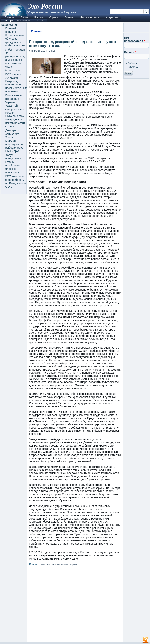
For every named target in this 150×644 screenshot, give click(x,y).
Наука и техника (90, 17)
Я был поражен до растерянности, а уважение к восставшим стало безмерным (15, 60)
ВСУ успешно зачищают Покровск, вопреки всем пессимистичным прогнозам (16, 83)
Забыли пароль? (133, 65)
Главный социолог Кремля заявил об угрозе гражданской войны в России (15, 37)
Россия (39, 17)
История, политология (17, 20)
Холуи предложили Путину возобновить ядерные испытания (13, 164)
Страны (54, 17)
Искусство (112, 17)
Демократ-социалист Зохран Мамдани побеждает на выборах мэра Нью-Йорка (14, 141)
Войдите (34, 564)
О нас (41, 20)
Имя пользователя (134, 39)
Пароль (130, 52)
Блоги (24, 17)
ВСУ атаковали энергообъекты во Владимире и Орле (16, 181)
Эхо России (45, 6)
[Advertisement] (88, 605)
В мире (69, 17)
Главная (9, 17)
